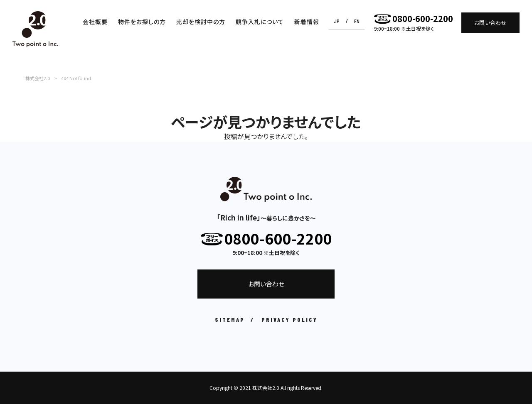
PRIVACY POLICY (289, 320)
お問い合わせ (490, 23)
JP (337, 21)
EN (357, 21)
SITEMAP (230, 320)
